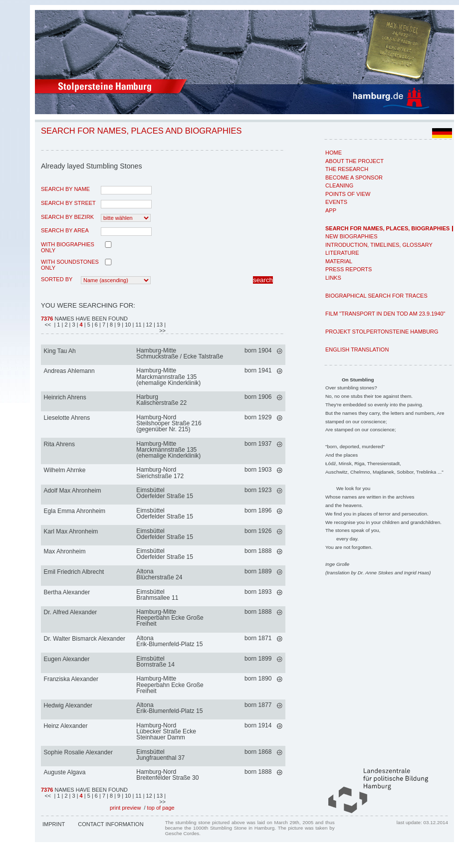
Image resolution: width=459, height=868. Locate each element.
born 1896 (258, 511)
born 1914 (258, 725)
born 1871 (258, 638)
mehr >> (280, 351)
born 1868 (258, 752)
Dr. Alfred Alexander (71, 612)
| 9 (118, 325)
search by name (65, 189)
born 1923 (258, 490)
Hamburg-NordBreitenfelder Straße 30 (167, 775)
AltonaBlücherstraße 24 (159, 574)
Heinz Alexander (66, 726)
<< (48, 325)
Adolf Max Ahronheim (73, 491)
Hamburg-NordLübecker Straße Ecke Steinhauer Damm (166, 731)
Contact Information (111, 824)
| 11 (137, 325)
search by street (68, 203)
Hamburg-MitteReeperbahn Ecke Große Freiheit (170, 618)
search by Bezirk (67, 217)
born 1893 (258, 592)
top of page (161, 808)
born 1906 (258, 397)
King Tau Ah (60, 351)
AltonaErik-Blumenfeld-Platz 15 (169, 641)
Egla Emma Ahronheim (75, 511)
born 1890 (258, 679)
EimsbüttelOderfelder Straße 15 (165, 493)
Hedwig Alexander (68, 705)
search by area (65, 230)
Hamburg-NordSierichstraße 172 (160, 473)
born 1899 (258, 659)
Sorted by (57, 279)
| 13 (159, 325)
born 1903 (258, 470)
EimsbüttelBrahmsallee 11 (157, 595)
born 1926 (258, 531)
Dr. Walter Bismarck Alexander (85, 639)
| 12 (148, 325)
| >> (162, 328)
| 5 (87, 325)
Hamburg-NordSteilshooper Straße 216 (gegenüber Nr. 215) (169, 423)
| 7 (103, 325)
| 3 (73, 325)
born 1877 (258, 705)
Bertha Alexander (67, 592)
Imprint (54, 824)
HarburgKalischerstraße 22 (161, 400)
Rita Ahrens (60, 444)
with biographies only (68, 247)
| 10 (127, 325)
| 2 (66, 325)
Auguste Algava (65, 772)
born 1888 (258, 551)
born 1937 (258, 444)
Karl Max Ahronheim (71, 531)
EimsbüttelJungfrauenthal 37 (160, 755)
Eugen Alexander (67, 659)
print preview (125, 808)
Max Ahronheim (65, 551)
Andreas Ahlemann (69, 371)
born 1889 (258, 571)
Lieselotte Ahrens (67, 418)
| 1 (57, 325)
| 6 (96, 325)
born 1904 (258, 350)
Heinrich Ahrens (65, 397)
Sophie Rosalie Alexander (79, 752)
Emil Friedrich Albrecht (74, 572)
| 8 (111, 325)
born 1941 (258, 370)
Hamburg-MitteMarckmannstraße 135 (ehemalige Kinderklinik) (168, 376)
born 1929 (258, 417)
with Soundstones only (70, 265)
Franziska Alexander (71, 679)
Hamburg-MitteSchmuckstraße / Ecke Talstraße (180, 353)
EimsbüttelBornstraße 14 (155, 662)
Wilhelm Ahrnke (65, 470)
